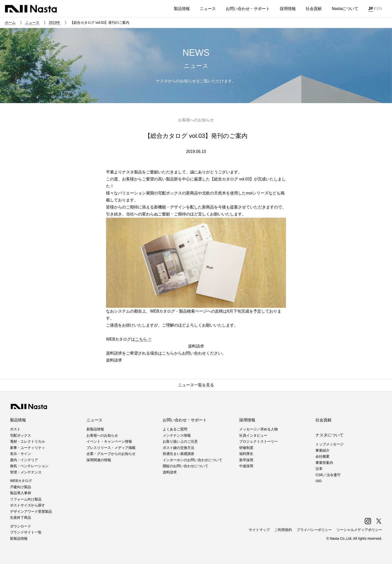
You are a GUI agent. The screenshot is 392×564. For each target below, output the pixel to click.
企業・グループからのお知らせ (111, 454)
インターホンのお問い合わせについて (192, 460)
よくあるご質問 (175, 429)
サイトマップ (259, 530)
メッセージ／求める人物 (258, 429)
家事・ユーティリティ (27, 448)
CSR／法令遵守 (328, 475)
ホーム (10, 23)
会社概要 (322, 456)
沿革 (319, 469)
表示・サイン (20, 454)
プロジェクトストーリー (258, 441)
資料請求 (170, 472)
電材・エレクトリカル (27, 441)
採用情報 (247, 420)
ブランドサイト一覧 (26, 532)
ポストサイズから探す (27, 505)
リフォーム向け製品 (26, 499)
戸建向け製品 (20, 487)
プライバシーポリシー (314, 530)
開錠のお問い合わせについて (185, 466)
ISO (318, 481)
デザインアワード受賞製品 (31, 511)
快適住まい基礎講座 (178, 454)
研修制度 (246, 448)
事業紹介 (322, 450)
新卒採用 (246, 460)
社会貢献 (323, 420)
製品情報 (18, 420)
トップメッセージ (329, 444)
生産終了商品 (20, 517)
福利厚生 (246, 454)
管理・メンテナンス (26, 472)
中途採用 (246, 466)
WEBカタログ (21, 481)
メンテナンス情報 (177, 435)
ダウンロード (20, 526)
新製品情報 (19, 538)
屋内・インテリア (24, 460)
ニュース (32, 23)
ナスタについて (329, 435)
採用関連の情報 (99, 460)
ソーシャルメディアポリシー (359, 530)
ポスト (15, 429)
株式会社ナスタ (31, 9)
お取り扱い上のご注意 (180, 441)
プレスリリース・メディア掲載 (111, 448)
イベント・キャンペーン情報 (109, 441)
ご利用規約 (283, 530)
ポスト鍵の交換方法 (178, 448)
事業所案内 (324, 463)
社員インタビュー (253, 435)
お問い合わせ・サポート (185, 420)
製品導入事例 (20, 493)
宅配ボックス (20, 435)
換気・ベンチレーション (29, 466)
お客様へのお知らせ (102, 435)
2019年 (55, 23)
